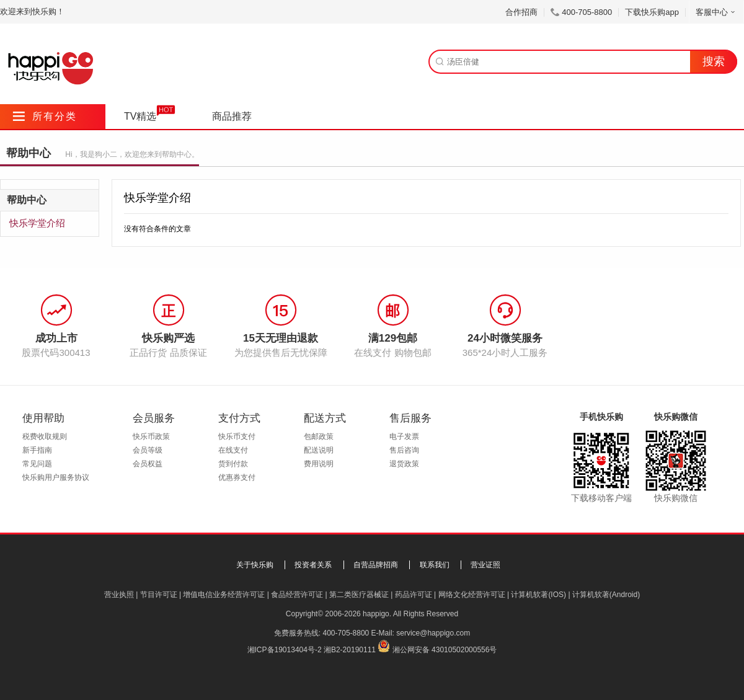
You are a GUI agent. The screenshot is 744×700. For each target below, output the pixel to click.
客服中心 (716, 12)
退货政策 (404, 464)
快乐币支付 (237, 436)
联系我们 (435, 565)
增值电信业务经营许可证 (224, 595)
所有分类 (45, 116)
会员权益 (148, 464)
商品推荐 (232, 116)
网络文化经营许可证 (472, 595)
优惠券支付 (237, 477)
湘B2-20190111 (350, 650)
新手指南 (37, 450)
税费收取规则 (45, 436)
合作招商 (521, 12)
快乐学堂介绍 (37, 223)
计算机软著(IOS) (538, 595)
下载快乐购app (652, 12)
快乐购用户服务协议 (56, 477)
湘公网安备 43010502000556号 (445, 650)
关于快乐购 (255, 565)
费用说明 (319, 464)
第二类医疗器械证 (359, 595)
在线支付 (233, 450)
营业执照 (119, 595)
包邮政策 (319, 436)
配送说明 (319, 450)
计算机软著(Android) (606, 595)
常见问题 (37, 464)
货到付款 (233, 464)
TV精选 (140, 116)
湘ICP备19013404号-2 (285, 650)
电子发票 (404, 436)
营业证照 (485, 565)
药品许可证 (414, 595)
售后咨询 (404, 450)
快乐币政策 (151, 436)
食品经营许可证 (297, 595)
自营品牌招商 (376, 565)
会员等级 (148, 450)
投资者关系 (313, 565)
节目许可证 (159, 595)
